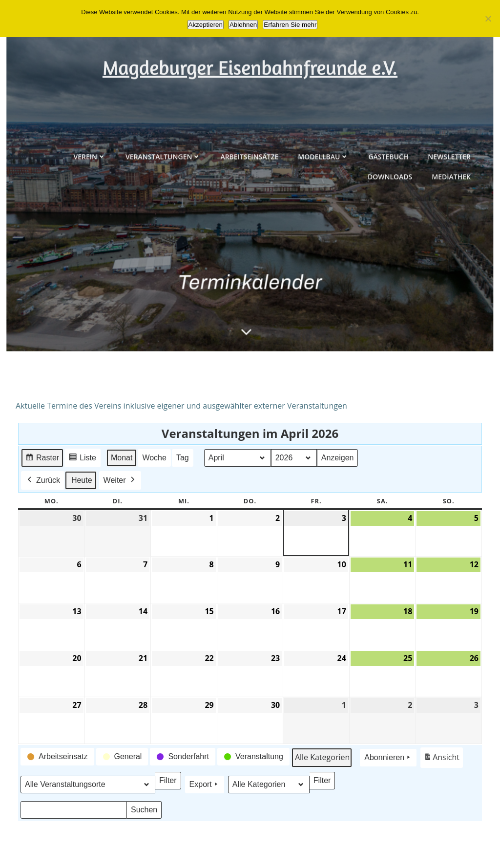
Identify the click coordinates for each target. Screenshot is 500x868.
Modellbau (323, 201)
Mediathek (451, 221)
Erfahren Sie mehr (290, 25)
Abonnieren (388, 758)
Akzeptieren (206, 25)
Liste (82, 459)
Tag (183, 457)
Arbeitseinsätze (249, 201)
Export (205, 784)
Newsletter (449, 201)
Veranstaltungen (163, 201)
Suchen (146, 812)
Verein (90, 201)
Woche (154, 457)
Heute (82, 480)
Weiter (120, 480)
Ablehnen (243, 25)
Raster (42, 459)
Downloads (390, 221)
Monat (122, 457)
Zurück (43, 480)
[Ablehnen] (488, 19)
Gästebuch (388, 201)
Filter (170, 782)
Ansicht (443, 759)
